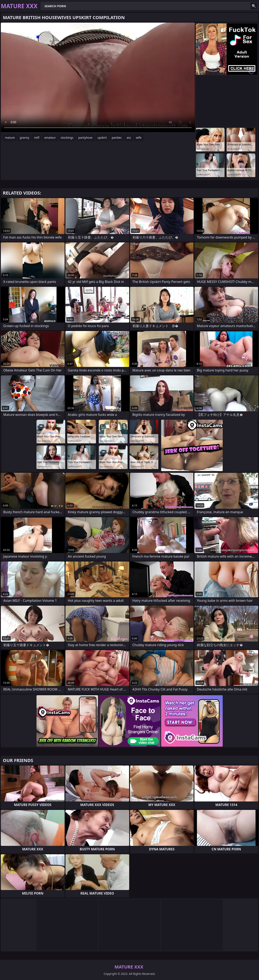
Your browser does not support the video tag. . (98, 77)
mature (10, 138)
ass (129, 138)
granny (24, 138)
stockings (67, 138)
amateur (50, 138)
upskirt (102, 138)
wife (139, 138)
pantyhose (85, 138)
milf (37, 138)
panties (117, 138)
